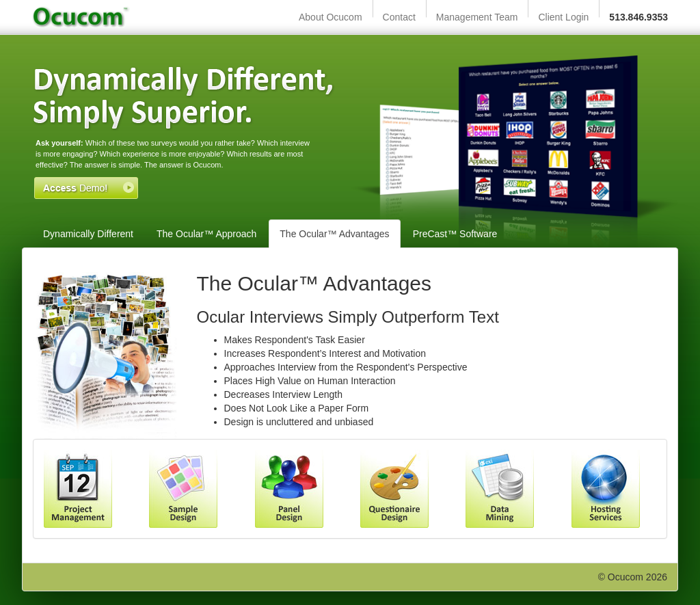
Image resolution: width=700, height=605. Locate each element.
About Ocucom (331, 17)
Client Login (563, 17)
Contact (399, 17)
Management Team (477, 17)
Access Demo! (86, 188)
